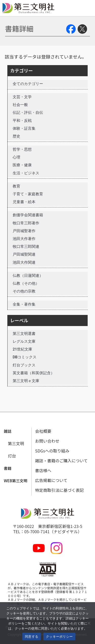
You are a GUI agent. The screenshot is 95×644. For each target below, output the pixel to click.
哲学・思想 (22, 149)
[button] (8, 431)
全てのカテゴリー (28, 84)
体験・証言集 (24, 128)
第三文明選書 (24, 334)
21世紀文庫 (22, 349)
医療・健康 (22, 165)
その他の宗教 (24, 291)
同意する (32, 637)
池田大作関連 (24, 262)
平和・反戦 (22, 121)
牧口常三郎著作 (26, 223)
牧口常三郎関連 (26, 247)
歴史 (16, 136)
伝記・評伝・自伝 (28, 113)
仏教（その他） (26, 283)
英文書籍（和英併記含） (34, 373)
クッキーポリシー (59, 637)
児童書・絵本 (24, 202)
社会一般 (20, 105)
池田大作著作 (24, 239)
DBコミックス (25, 357)
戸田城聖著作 (24, 231)
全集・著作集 (24, 304)
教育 (16, 186)
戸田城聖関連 (24, 254)
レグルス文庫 (24, 341)
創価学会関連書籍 (28, 215)
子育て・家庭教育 (28, 194)
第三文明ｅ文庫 (26, 381)
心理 (16, 157)
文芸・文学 (22, 97)
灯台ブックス (24, 365)
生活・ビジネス (26, 173)
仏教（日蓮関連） (28, 276)
